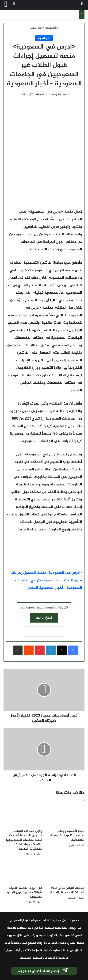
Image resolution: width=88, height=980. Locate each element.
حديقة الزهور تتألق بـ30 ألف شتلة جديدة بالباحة (67, 890)
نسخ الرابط (44, 618)
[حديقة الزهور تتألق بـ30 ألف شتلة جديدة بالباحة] (65, 873)
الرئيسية (52, 28)
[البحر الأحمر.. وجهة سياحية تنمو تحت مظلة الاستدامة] (65, 816)
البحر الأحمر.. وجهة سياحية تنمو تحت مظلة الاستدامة (67, 835)
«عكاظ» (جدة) (59, 95)
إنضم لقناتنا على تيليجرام (43, 971)
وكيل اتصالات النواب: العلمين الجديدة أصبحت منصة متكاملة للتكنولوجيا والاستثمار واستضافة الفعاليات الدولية (24, 840)
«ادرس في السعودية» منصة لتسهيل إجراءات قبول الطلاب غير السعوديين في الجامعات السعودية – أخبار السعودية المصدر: (46, 580)
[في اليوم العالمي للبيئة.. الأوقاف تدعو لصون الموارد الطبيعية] (23, 873)
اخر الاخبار (36, 28)
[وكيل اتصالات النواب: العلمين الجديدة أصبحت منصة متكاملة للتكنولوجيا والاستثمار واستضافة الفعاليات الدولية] (23, 816)
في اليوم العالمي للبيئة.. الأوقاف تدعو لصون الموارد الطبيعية (24, 892)
